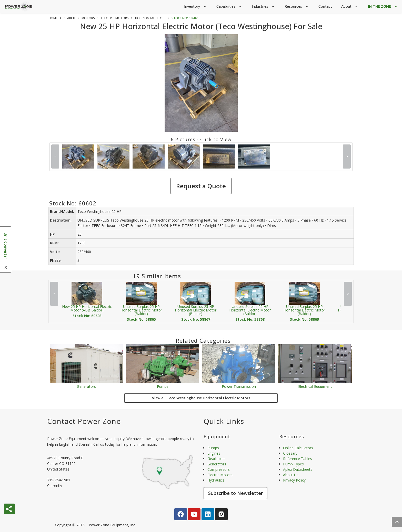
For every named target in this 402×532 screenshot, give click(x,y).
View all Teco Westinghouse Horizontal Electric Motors (201, 398)
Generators (86, 386)
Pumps (163, 386)
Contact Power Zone (84, 421)
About (350, 7)
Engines (214, 453)
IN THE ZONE (383, 7)
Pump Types (293, 464)
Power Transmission (239, 386)
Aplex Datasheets (298, 469)
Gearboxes (216, 459)
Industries (264, 7)
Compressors (219, 469)
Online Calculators (298, 448)
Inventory (196, 7)
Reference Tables (298, 459)
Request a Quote (201, 186)
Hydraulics (216, 480)
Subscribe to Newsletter (235, 493)
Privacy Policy (294, 480)
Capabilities (229, 7)
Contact (325, 6)
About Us (291, 475)
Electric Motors (220, 475)
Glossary (290, 453)
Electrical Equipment (315, 386)
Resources (297, 7)
